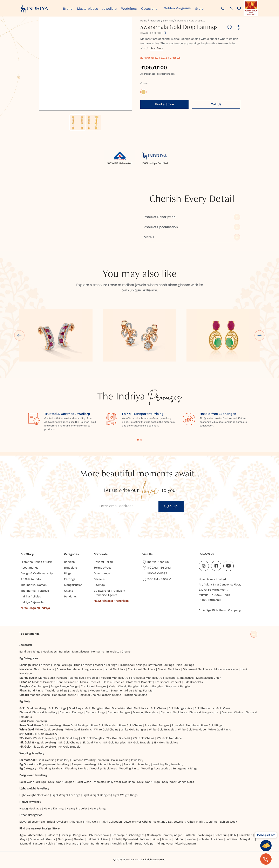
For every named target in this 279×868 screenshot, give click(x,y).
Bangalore (80, 835)
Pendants (98, 652)
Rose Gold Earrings (76, 725)
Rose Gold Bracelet (104, 725)
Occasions (159, 8)
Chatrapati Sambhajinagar (164, 835)
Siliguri (127, 844)
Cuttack (190, 835)
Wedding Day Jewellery (168, 764)
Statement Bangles (178, 686)
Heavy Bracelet (77, 809)
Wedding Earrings (51, 768)
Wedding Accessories (156, 768)
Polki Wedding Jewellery (127, 760)
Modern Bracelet (43, 682)
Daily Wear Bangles (61, 782)
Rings (37, 652)
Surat (138, 844)
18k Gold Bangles (114, 743)
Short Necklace (44, 669)
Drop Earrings (41, 665)
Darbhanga (205, 835)
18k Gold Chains (69, 743)
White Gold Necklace (192, 730)
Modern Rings (99, 691)
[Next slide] (260, 335)
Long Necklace (92, 669)
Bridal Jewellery (58, 822)
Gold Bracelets (115, 708)
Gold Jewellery (36, 708)
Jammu (166, 839)
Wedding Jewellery (32, 753)
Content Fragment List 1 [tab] (138, 440)
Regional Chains (89, 695)
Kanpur (191, 839)
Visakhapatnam (186, 844)
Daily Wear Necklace (121, 782)
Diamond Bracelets (145, 712)
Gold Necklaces (138, 708)
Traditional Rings (56, 691)
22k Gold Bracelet (118, 738)
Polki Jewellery (37, 721)
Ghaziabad (37, 839)
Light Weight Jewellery (34, 789)
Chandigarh (137, 835)
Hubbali (116, 839)
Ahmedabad (36, 835)
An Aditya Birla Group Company (220, 610)
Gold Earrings (57, 708)
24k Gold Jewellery (45, 734)
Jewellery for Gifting (138, 822)
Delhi (233, 835)
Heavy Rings (98, 809)
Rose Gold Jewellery (47, 725)
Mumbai (25, 844)
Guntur (51, 839)
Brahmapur (119, 835)
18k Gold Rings (91, 743)
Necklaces (50, 652)
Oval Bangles (40, 686)
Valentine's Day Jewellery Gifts (173, 822)
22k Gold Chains (143, 738)
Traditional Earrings (132, 665)
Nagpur (38, 844)
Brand (70, 8)
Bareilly (66, 835)
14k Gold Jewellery (44, 747)
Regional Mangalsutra (179, 678)
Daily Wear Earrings (33, 782)
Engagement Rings (185, 768)
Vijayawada (165, 844)
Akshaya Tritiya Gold (84, 822)
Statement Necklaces (197, 669)
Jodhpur (179, 839)
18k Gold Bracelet (140, 743)
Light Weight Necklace (34, 795)
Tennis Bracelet (67, 682)
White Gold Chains (106, 730)
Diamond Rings (95, 712)
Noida (49, 844)
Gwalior (79, 839)
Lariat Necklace (115, 669)
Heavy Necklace (30, 809)
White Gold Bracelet (162, 730)
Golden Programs (188, 8)
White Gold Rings (220, 730)
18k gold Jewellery (44, 743)
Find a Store (165, 104)
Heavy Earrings (54, 809)
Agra (23, 835)
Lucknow (217, 839)
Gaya (24, 839)
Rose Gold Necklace (185, 725)
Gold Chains (158, 708)
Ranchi (116, 844)
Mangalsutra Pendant (53, 678)
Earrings (168, 21)
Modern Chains (40, 695)
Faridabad (246, 835)
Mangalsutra (80, 652)
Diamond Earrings (71, 712)
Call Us (216, 104)
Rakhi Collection (111, 822)
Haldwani (93, 839)
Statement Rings (121, 691)
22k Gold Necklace (169, 738)
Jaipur (155, 839)
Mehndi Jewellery (110, 764)
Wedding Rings (129, 768)
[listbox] (85, 120)
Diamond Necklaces (174, 712)
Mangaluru (247, 839)
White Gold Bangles (134, 730)
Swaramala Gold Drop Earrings (193, 21)
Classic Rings (79, 691)
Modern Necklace (226, 669)
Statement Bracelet (139, 682)
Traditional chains (135, 695)
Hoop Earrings (62, 665)
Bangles (64, 652)
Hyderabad (130, 839)
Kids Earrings (185, 665)
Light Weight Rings (125, 795)
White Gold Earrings (79, 730)
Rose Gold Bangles (157, 725)
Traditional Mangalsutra (147, 678)
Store (212, 8)
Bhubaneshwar (99, 835)
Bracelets (113, 652)
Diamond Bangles (119, 712)
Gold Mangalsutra (180, 708)
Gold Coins (223, 708)
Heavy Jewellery (30, 802)
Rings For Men (145, 691)
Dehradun (221, 835)
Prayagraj (73, 844)
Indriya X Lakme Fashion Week (217, 822)
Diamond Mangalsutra (204, 712)
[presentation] (249, 858)
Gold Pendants (204, 708)
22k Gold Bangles (92, 738)
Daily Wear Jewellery (33, 775)
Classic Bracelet (113, 682)
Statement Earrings (161, 665)
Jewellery (116, 8)
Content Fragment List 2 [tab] (141, 440)
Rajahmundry (100, 844)
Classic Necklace (169, 669)
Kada (112, 686)
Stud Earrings (83, 665)
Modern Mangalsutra (114, 678)
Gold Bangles (94, 708)
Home (144, 21)
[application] (85, 64)
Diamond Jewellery (45, 712)
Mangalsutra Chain (209, 678)
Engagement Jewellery (54, 764)
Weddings (137, 8)
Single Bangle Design (65, 686)
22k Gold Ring (69, 738)
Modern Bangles (152, 686)
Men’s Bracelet (90, 682)
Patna (60, 844)
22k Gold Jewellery (45, 738)
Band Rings (35, 691)
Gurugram (65, 839)
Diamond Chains (232, 712)
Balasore (52, 835)
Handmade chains (64, 695)
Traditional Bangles (94, 686)
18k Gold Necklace (166, 743)
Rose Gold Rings (212, 725)
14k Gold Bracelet (70, 747)
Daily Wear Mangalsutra (178, 782)
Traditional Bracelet (168, 682)
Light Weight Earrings (66, 795)
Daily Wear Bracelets (90, 782)
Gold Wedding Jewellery (53, 760)
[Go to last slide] (19, 335)
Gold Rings (76, 708)
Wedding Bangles (77, 768)
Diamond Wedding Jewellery (90, 760)
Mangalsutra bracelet (84, 678)
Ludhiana (232, 839)
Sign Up (171, 506)
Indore (145, 839)
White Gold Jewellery (49, 730)
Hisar (105, 839)
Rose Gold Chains (131, 725)
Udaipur (149, 844)
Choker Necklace (68, 669)
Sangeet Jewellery (84, 764)
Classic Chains (111, 695)
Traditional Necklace (142, 669)
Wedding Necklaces (104, 768)
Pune (85, 844)
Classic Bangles (128, 686)
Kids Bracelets (193, 682)
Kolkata (204, 839)
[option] (77, 122)
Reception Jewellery (137, 764)
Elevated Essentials (32, 822)
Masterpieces (92, 8)
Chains (126, 652)
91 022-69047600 (211, 600)
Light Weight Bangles (97, 795)
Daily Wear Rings (148, 782)
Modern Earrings (106, 665)
